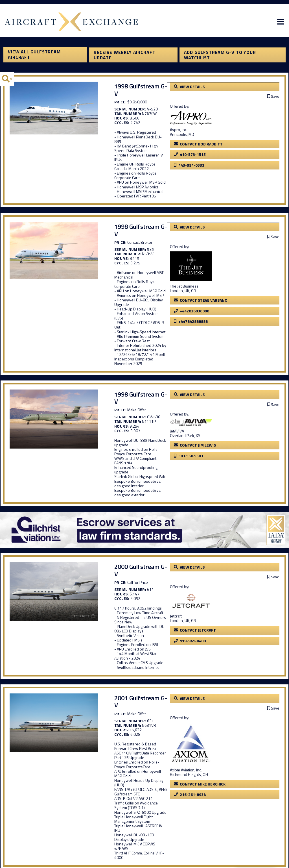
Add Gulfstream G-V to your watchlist (221, 57)
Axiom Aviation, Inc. (232, 646)
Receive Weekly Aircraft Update (123, 57)
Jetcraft (222, 514)
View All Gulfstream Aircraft (31, 57)
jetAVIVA (223, 360)
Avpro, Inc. (225, 130)
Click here (244, 769)
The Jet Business (230, 255)
